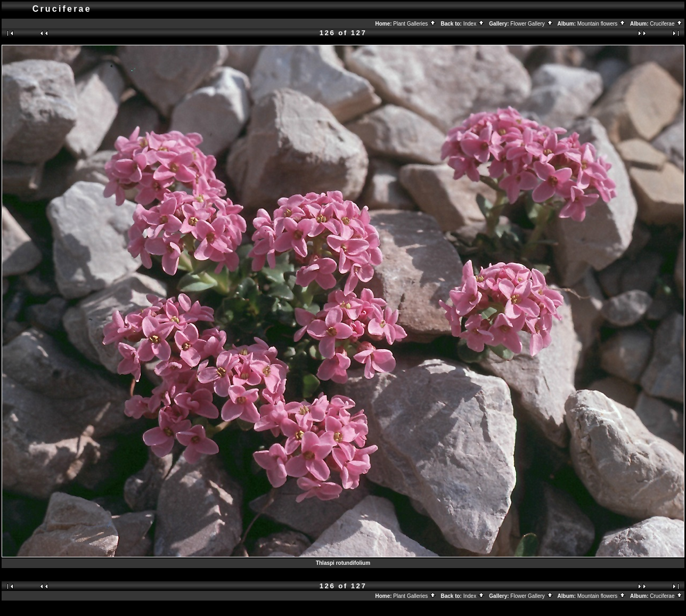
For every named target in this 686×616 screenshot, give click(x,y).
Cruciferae (666, 24)
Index (474, 24)
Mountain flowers (602, 24)
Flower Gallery (532, 24)
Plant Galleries (415, 24)
